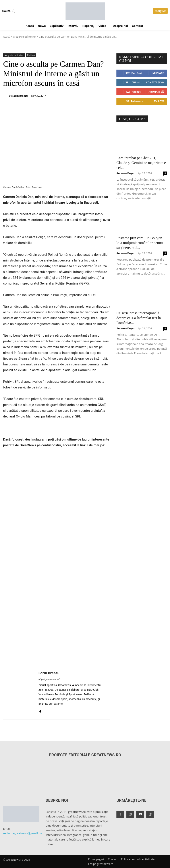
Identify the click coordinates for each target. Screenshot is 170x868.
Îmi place (158, 73)
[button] (9, 11)
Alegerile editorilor (24, 37)
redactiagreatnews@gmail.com (24, 833)
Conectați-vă (155, 82)
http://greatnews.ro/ (49, 679)
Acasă (7, 37)
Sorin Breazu (20, 96)
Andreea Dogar (126, 173)
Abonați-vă (156, 92)
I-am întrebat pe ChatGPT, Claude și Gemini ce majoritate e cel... (141, 163)
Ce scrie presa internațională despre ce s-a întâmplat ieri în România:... (139, 318)
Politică (31, 55)
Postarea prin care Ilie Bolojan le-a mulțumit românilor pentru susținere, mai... (140, 243)
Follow (159, 101)
